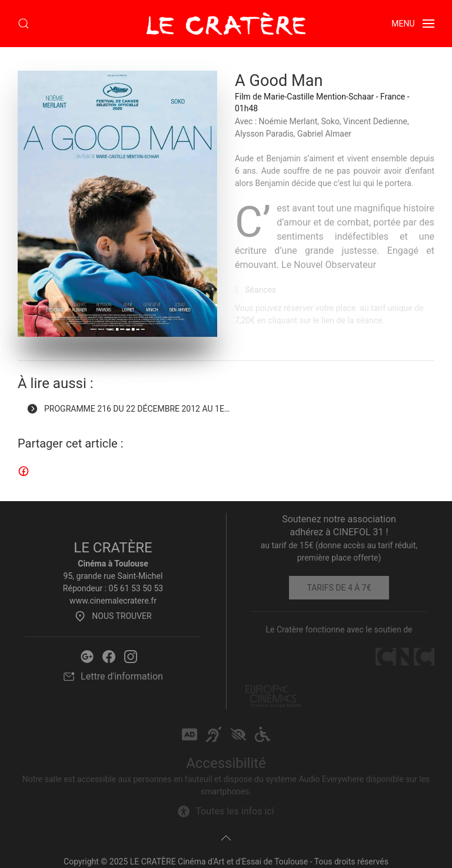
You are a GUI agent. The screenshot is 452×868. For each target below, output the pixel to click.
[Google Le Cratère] (87, 656)
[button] (24, 24)
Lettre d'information (113, 677)
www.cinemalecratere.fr (113, 601)
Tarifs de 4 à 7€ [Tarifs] (339, 588)
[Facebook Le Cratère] (109, 656)
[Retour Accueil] (226, 24)
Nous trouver (113, 616)
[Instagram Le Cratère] (131, 656)
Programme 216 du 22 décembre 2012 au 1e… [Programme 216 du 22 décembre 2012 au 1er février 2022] (128, 409)
